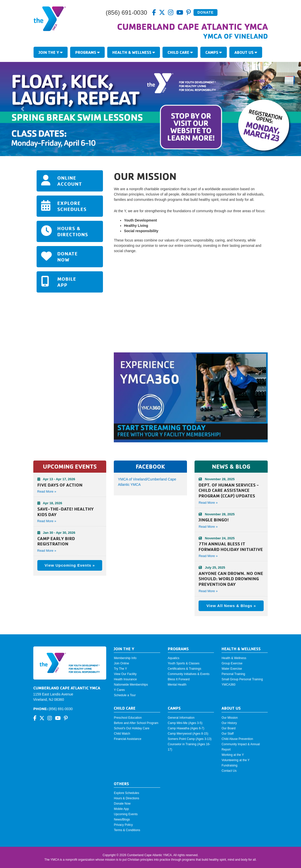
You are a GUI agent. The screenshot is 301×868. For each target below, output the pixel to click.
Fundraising (229, 765)
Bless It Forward (179, 679)
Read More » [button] (47, 491)
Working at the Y (233, 755)
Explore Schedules (126, 793)
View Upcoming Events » (70, 565)
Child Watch (122, 734)
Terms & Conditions (127, 830)
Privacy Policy (123, 825)
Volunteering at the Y (236, 760)
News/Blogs (122, 819)
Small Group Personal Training (242, 679)
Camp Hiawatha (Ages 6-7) (186, 728)
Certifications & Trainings (185, 669)
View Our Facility (125, 674)
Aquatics (174, 658)
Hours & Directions (126, 798)
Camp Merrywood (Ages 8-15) (188, 734)
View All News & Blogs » (231, 606)
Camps (214, 52)
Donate (205, 12)
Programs (87, 52)
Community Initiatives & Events (189, 674)
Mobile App (121, 809)
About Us (246, 52)
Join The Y (51, 52)
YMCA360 (228, 685)
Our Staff (228, 734)
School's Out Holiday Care (131, 728)
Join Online (121, 663)
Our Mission (230, 718)
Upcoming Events (126, 814)
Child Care (180, 52)
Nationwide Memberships (131, 685)
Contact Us (229, 771)
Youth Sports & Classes (184, 663)
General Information (181, 718)
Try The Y (120, 669)
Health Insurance (125, 679)
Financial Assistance (128, 739)
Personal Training (233, 674)
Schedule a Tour (125, 695)
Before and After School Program (136, 723)
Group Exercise (232, 663)
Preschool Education (128, 718)
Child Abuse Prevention (237, 739)
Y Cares (119, 690)
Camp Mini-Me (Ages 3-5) (185, 723)
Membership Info (125, 658)
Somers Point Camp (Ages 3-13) (190, 739)
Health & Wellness (134, 52)
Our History (229, 723)
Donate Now (122, 804)
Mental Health (177, 685)
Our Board (228, 728)
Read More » (208, 503)
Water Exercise (232, 669)
